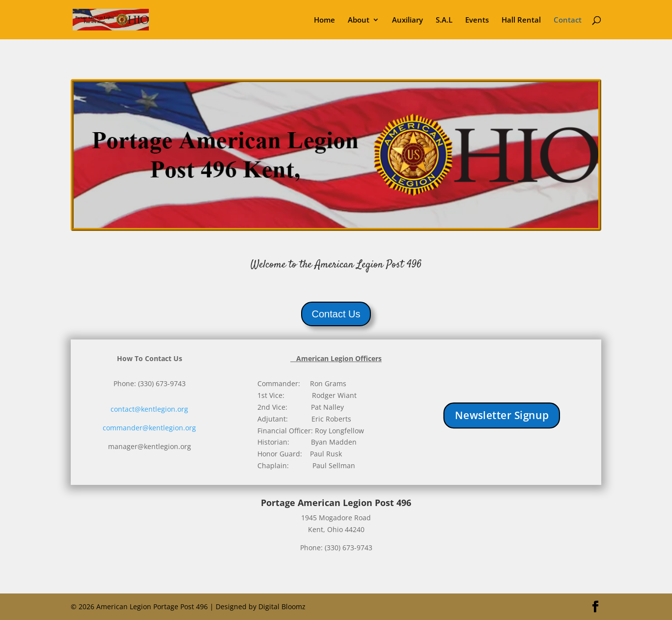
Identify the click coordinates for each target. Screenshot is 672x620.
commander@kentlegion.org (149, 428)
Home (324, 20)
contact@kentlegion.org (149, 409)
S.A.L (444, 20)
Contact (568, 20)
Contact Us (336, 314)
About (359, 20)
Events (477, 20)
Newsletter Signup (501, 415)
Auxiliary (407, 20)
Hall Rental (521, 20)
